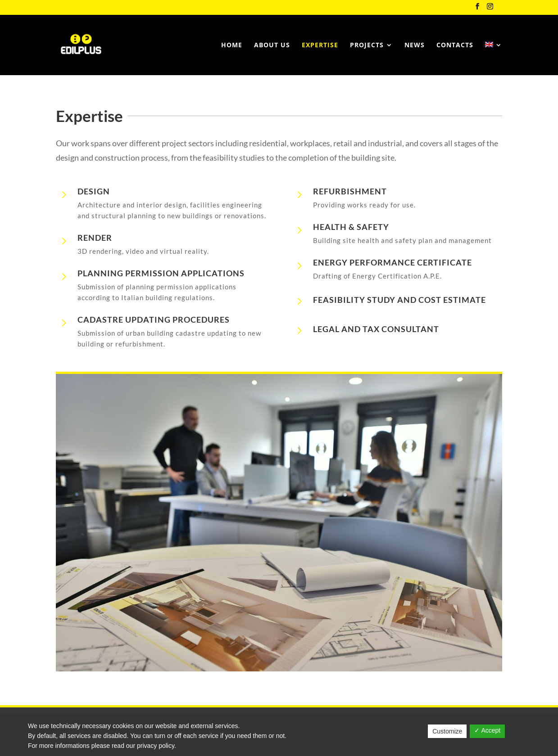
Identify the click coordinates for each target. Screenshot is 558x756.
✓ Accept (487, 730)
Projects (367, 45)
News (415, 45)
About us (272, 45)
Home (232, 45)
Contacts (455, 45)
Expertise (320, 45)
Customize (447, 731)
